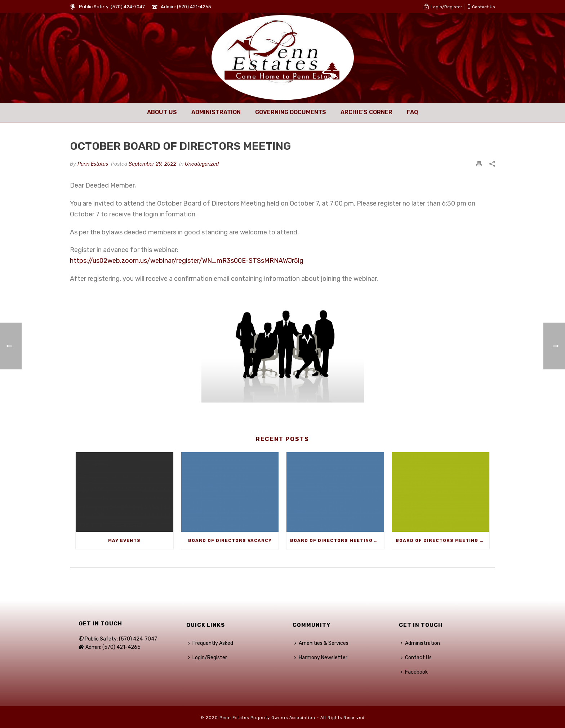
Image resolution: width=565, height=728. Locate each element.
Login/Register (208, 658)
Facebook (414, 672)
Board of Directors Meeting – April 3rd (443, 540)
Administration (216, 112)
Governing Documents (291, 112)
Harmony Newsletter (321, 658)
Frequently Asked (211, 643)
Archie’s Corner (366, 112)
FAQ (412, 112)
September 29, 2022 (152, 164)
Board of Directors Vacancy (230, 540)
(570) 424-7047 (128, 7)
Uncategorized (202, 164)
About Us (162, 112)
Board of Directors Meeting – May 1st (337, 540)
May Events (124, 540)
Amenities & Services (321, 643)
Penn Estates (93, 164)
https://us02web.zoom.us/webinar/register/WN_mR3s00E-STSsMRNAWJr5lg (187, 261)
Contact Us (416, 658)
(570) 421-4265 (194, 7)
